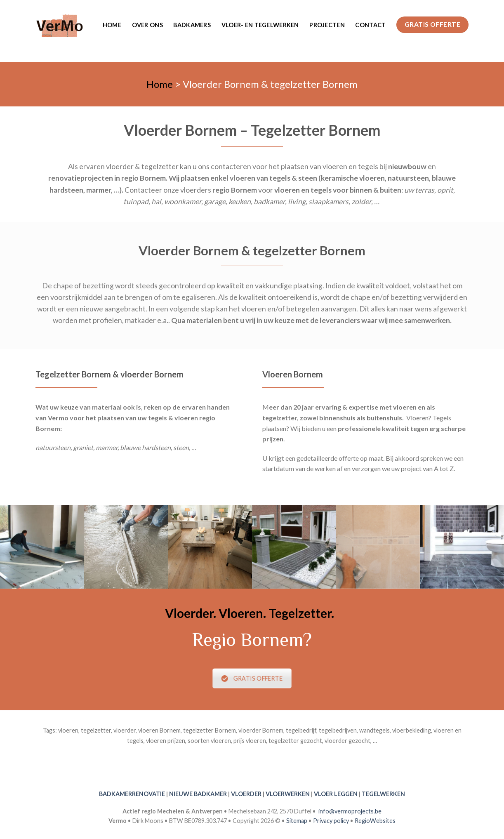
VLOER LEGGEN (336, 794)
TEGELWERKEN (383, 794)
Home (112, 25)
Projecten (327, 25)
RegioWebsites (375, 821)
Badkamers (192, 25)
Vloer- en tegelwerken (260, 25)
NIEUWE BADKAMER (198, 794)
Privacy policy (331, 821)
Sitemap (297, 821)
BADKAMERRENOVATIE (132, 794)
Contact (370, 25)
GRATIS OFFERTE (252, 678)
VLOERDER (246, 794)
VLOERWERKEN (288, 794)
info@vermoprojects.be (350, 811)
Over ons (147, 25)
